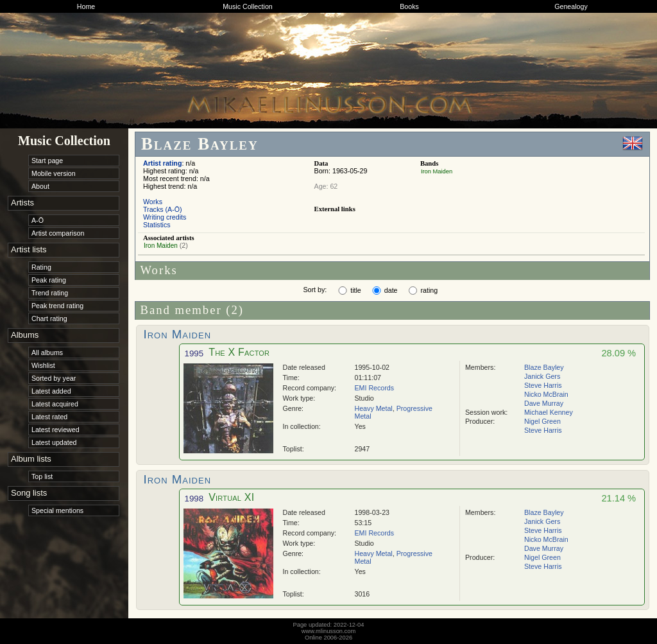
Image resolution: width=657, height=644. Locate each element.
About (40, 186)
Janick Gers (542, 376)
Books (409, 6)
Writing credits (165, 217)
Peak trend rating (57, 306)
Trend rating (50, 293)
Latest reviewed (55, 430)
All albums (47, 352)
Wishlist (43, 365)
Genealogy (571, 6)
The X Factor (239, 352)
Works (153, 202)
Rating (41, 267)
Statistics (157, 225)
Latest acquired (55, 404)
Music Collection (248, 6)
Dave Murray (544, 403)
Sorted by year (54, 378)
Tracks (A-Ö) (163, 209)
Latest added (51, 391)
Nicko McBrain (546, 394)
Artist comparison (58, 233)
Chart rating (49, 318)
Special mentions (57, 510)
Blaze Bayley (544, 367)
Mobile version (54, 173)
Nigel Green (542, 421)
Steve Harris (543, 385)
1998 (194, 499)
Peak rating (49, 280)
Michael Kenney (549, 412)
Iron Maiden (437, 171)
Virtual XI (231, 497)
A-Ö (38, 220)
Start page (47, 161)
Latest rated (49, 417)
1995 (194, 353)
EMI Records (375, 388)
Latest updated (54, 442)
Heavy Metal (374, 408)
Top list (42, 476)
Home (86, 6)
